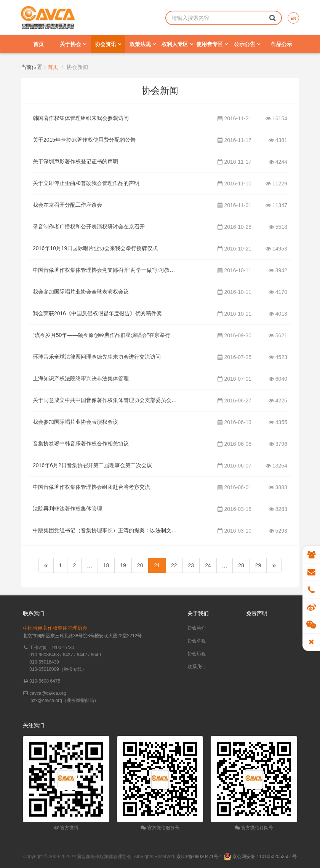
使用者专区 (212, 44)
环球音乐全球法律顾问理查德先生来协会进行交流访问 (97, 357)
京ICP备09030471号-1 (199, 857)
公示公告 (247, 44)
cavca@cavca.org (48, 693)
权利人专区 (177, 44)
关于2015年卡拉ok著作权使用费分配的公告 (84, 140)
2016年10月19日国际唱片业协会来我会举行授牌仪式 (95, 248)
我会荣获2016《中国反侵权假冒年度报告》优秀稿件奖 (97, 313)
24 (208, 565)
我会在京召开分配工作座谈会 (67, 205)
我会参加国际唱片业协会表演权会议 (75, 422)
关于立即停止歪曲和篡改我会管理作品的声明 (86, 183)
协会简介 (197, 628)
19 (123, 565)
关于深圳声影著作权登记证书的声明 (75, 161)
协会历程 (197, 654)
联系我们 (197, 667)
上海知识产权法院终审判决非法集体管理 (81, 378)
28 (241, 565)
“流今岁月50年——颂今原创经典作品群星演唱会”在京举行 (102, 335)
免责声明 (257, 613)
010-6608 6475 (45, 681)
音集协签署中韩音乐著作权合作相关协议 (81, 444)
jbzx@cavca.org (46, 700)
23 (191, 565)
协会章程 (197, 641)
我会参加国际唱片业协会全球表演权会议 (81, 292)
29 (258, 565)
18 (106, 565)
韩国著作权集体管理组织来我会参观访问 (81, 118)
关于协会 (73, 44)
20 (140, 565)
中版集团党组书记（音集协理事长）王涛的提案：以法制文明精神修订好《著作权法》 (105, 530)
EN (293, 18)
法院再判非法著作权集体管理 (67, 509)
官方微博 (66, 828)
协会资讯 (108, 44)
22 (174, 565)
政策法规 (143, 44)
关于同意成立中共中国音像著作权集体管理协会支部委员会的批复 (105, 400)
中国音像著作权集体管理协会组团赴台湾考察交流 (91, 487)
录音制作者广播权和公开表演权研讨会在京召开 (89, 227)
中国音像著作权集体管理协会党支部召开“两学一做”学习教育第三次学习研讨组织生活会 (105, 270)
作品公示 (282, 44)
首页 (38, 44)
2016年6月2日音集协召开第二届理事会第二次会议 (92, 465)
